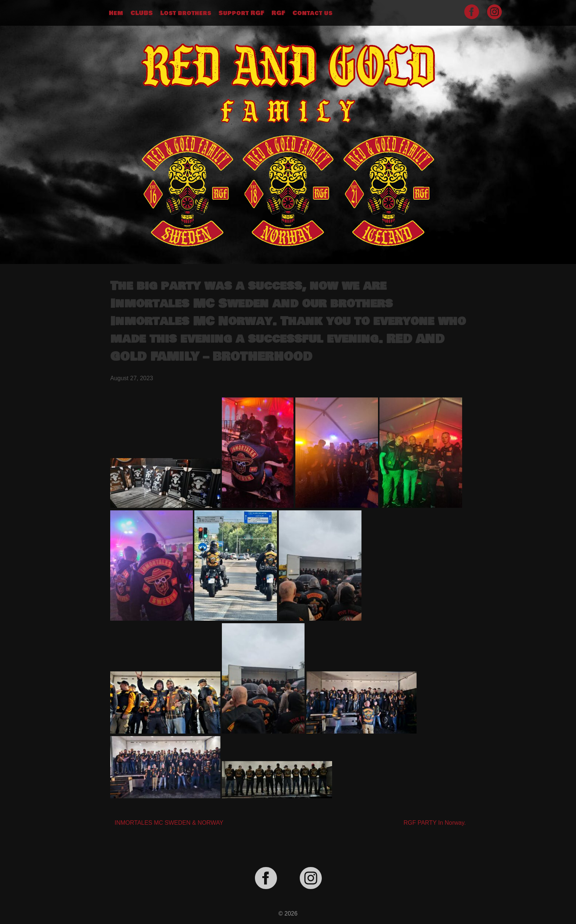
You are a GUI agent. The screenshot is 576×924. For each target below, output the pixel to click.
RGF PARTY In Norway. (435, 823)
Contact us (312, 13)
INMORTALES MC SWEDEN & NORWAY (169, 823)
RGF (278, 13)
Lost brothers (186, 13)
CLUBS (142, 13)
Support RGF (241, 13)
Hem (116, 13)
